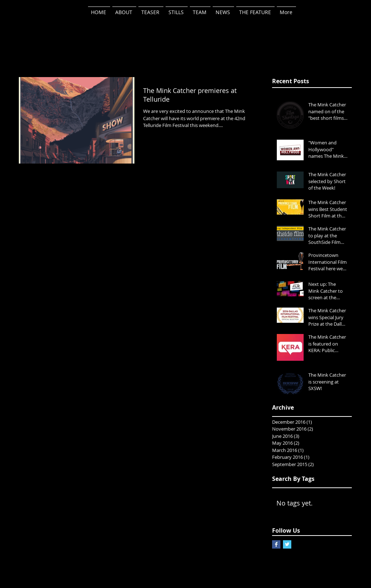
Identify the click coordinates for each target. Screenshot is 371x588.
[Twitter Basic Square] (287, 544)
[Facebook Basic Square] (276, 544)
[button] (200, 9)
